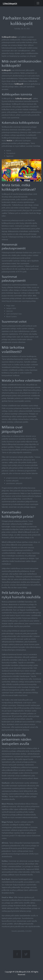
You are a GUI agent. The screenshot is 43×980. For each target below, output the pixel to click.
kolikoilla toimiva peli (23, 99)
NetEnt (9, 141)
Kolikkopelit (6, 70)
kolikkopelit (19, 84)
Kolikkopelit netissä (9, 37)
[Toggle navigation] (38, 3)
